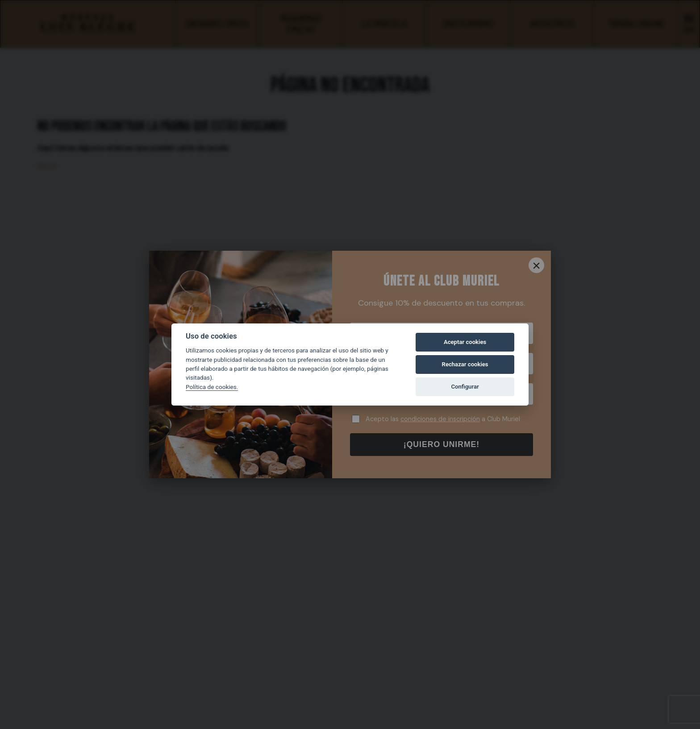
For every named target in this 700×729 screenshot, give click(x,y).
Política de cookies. (212, 387)
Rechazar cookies (465, 364)
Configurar (465, 387)
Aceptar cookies (465, 342)
